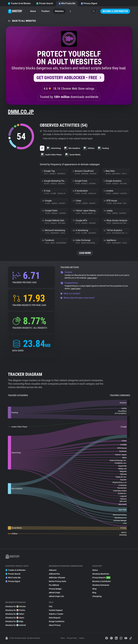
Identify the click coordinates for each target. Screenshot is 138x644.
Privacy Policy (72, 638)
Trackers (45, 11)
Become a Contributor (115, 11)
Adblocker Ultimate (57, 578)
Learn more (93, 278)
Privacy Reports (101, 578)
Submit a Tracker (56, 614)
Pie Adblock (54, 585)
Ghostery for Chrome (16, 606)
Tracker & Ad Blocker (19, 3)
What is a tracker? (70, 294)
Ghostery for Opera (15, 618)
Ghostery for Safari (15, 614)
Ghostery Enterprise (101, 585)
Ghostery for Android (16, 625)
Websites (59, 11)
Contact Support (56, 610)
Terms (63, 638)
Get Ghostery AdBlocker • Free (67, 78)
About (33, 11)
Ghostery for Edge (14, 621)
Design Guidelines (57, 621)
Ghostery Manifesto (101, 574)
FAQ (51, 606)
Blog (94, 593)
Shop (94, 589)
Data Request (55, 618)
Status (95, 570)
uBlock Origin (55, 593)
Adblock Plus (54, 574)
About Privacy (55, 625)
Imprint (82, 638)
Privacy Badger (55, 589)
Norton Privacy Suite (58, 581)
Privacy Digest (89, 3)
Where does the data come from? (77, 298)
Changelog (97, 596)
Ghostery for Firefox (15, 610)
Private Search (45, 3)
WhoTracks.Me (67, 3)
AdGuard (53, 570)
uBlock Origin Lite (56, 596)
